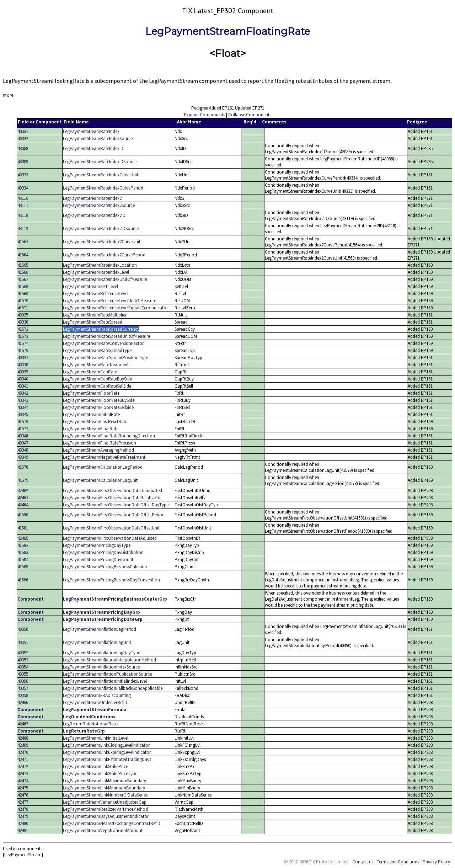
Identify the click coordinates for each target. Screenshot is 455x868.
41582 (23, 545)
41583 (23, 552)
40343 (23, 400)
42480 (23, 823)
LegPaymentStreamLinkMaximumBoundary (105, 781)
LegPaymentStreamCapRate (90, 372)
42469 (23, 745)
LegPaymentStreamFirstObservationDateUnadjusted (113, 491)
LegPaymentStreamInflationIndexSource (101, 667)
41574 (23, 343)
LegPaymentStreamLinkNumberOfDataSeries (105, 795)
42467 (23, 724)
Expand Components (205, 115)
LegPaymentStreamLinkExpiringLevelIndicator (107, 752)
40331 (23, 131)
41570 (23, 301)
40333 (23, 175)
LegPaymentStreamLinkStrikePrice (95, 766)
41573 (23, 336)
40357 (23, 688)
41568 (23, 286)
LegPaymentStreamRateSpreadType (97, 350)
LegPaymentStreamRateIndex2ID (94, 215)
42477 (23, 802)
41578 (23, 467)
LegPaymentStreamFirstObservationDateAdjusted (110, 538)
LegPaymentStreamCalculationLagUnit (100, 480)
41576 (23, 422)
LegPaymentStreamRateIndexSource (98, 139)
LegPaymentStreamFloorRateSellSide (98, 407)
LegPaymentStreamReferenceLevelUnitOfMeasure (109, 301)
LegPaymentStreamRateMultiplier (95, 315)
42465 (23, 538)
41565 (23, 265)
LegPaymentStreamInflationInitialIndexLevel (105, 681)
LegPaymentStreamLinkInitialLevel (96, 738)
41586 (23, 580)
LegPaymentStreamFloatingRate (228, 31)
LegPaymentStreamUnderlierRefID (95, 702)
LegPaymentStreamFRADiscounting (97, 695)
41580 (23, 515)
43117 (23, 205)
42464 (23, 505)
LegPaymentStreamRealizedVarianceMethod (105, 809)
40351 (23, 642)
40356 (23, 681)
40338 (23, 365)
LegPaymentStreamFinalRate (91, 429)
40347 (23, 443)
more (8, 95)
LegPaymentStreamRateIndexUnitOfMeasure (105, 279)
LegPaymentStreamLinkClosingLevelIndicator (106, 745)
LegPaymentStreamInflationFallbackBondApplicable (113, 688)
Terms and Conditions (398, 862)
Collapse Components (250, 115)
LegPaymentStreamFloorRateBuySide (99, 400)
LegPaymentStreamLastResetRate (95, 422)
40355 (23, 674)
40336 (23, 322)
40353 (23, 660)
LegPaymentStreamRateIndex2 (92, 198)
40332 (23, 139)
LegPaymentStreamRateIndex (91, 131)
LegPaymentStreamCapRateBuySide (97, 379)
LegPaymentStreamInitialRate (91, 414)
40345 (23, 414)
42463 (23, 498)
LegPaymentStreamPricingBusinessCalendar (105, 567)
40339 (23, 372)
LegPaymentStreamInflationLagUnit (97, 642)
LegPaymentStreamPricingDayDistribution (103, 552)
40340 (23, 379)
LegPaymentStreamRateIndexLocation (100, 265)
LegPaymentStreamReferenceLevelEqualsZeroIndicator (115, 308)
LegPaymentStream (23, 855)
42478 (23, 809)
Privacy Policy (436, 862)
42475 (23, 788)
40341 (23, 386)
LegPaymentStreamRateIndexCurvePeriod (103, 188)
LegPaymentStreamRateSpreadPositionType (105, 358)
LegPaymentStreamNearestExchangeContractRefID (112, 823)
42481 (23, 830)
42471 (23, 759)
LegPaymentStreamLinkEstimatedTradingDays (107, 759)
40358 (23, 695)
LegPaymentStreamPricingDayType (97, 545)
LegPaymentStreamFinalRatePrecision (100, 443)
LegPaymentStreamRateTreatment (96, 365)
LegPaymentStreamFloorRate (91, 393)
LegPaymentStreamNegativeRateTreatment (104, 457)
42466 (23, 702)
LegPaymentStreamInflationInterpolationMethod (109, 660)
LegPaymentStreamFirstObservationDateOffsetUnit (111, 528)
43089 (23, 162)
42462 (23, 491)
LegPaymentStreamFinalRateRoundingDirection (109, 436)
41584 (23, 560)
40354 (23, 667)
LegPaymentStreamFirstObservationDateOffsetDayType (116, 505)
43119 (23, 228)
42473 (23, 774)
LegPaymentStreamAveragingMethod (98, 450)
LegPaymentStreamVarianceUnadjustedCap (105, 802)
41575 (23, 350)
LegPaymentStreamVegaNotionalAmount (103, 830)
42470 (23, 752)
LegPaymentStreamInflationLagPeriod (100, 629)
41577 (23, 429)
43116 (23, 198)
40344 (23, 407)
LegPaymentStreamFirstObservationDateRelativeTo (112, 498)
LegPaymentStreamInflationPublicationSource (107, 674)
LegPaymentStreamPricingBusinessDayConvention (111, 580)
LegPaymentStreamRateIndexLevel (96, 272)
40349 (23, 457)
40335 (23, 315)
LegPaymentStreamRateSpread (93, 322)
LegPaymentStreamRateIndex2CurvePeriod (104, 255)
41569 (23, 294)
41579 (23, 480)
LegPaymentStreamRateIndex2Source (99, 205)
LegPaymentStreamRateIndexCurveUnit (101, 175)
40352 (23, 653)
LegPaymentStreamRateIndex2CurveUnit (102, 242)
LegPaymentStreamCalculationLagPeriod (103, 467)
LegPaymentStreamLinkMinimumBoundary (104, 788)
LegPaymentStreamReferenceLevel (96, 294)
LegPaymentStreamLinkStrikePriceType (100, 774)
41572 (23, 329)
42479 (23, 816)
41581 (23, 528)
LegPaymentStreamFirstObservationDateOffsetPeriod (114, 515)
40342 (23, 393)
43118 (23, 215)
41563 (23, 242)
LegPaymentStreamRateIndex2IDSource (101, 228)
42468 (23, 738)
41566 (23, 272)
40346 (23, 436)
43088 (23, 148)
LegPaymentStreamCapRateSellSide (97, 386)
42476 (23, 795)
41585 (23, 567)
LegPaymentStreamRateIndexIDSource (100, 162)
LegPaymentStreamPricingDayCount (98, 560)
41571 (23, 308)
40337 (23, 358)
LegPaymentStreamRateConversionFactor (103, 343)
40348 (23, 450)
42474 (23, 781)
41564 (23, 255)
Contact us (363, 862)
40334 (23, 188)
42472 (23, 766)
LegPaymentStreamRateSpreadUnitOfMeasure (106, 336)
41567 (23, 279)
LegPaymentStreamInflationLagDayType (101, 653)
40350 (23, 629)
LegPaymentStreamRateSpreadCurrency (101, 329)
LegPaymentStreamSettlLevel (90, 286)
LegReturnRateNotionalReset (91, 724)
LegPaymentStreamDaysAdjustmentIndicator (106, 816)
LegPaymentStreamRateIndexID (93, 148)
